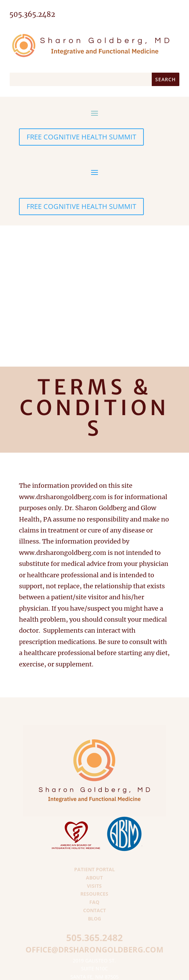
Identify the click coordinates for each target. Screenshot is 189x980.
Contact (94, 910)
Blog (94, 919)
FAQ (94, 902)
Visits (94, 886)
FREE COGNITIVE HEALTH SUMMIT (81, 137)
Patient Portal (94, 869)
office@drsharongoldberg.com (94, 949)
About (94, 878)
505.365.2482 (94, 938)
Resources (94, 894)
